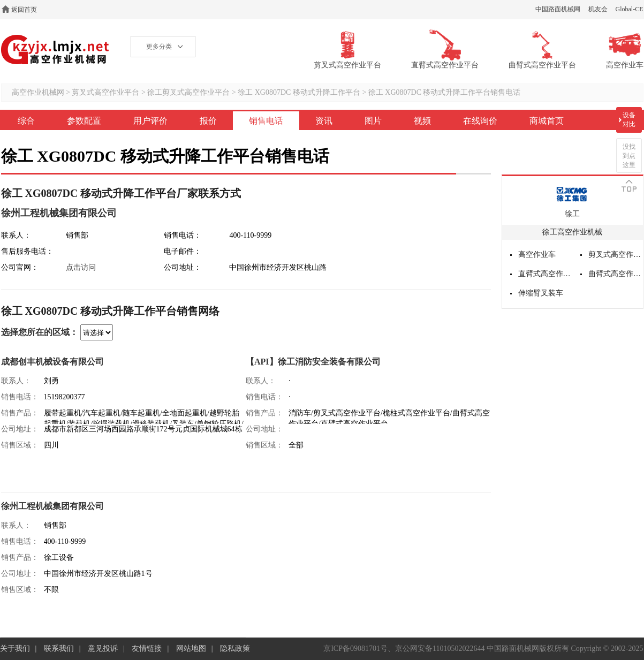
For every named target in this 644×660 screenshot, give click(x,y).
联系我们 (59, 648)
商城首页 (547, 121)
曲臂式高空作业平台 (616, 274)
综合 (26, 121)
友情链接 (147, 648)
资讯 (324, 121)
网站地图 (191, 648)
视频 (422, 121)
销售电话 (266, 121)
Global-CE (630, 9)
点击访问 (81, 267)
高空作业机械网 (55, 50)
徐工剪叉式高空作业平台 (188, 92)
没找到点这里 (629, 156)
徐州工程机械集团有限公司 (59, 213)
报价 (208, 121)
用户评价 (150, 121)
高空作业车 (537, 255)
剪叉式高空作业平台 (105, 92)
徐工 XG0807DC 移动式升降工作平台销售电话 (445, 92)
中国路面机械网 (558, 9)
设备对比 (629, 120)
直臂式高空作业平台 (545, 274)
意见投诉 (103, 648)
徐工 (572, 214)
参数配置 (84, 121)
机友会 (598, 9)
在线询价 (480, 121)
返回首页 (24, 10)
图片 (373, 121)
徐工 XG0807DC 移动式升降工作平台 (299, 92)
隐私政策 (235, 648)
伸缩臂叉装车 (541, 293)
